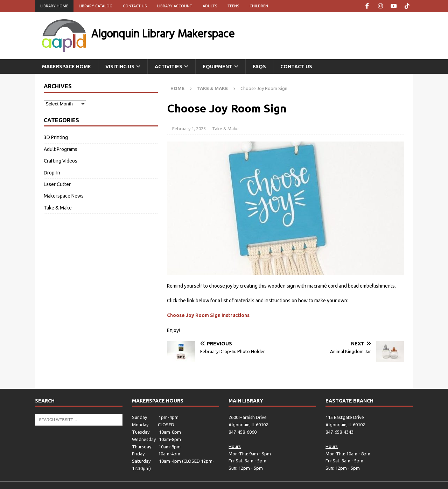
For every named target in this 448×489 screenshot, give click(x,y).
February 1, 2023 (189, 129)
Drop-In (52, 173)
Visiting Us (120, 67)
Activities (169, 67)
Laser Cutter (57, 184)
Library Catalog (96, 6)
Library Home (54, 6)
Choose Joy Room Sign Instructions (208, 315)
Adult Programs (61, 149)
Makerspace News (64, 196)
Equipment (218, 67)
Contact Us (135, 6)
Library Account (175, 6)
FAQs (259, 67)
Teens (233, 6)
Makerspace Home (66, 67)
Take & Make (225, 129)
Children (259, 6)
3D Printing (56, 137)
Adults (210, 6)
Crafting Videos (61, 161)
